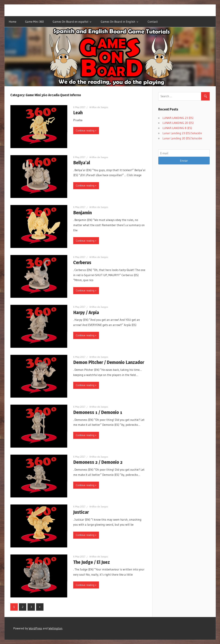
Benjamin (83, 213)
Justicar (81, 512)
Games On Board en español (70, 22)
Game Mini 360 (34, 22)
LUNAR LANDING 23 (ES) (178, 118)
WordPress (35, 628)
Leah (78, 113)
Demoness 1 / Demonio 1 (98, 412)
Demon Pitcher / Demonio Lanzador (109, 362)
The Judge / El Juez (92, 562)
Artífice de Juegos (99, 107)
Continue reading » (86, 131)
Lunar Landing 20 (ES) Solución (182, 138)
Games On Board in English (118, 22)
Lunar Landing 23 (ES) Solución (182, 133)
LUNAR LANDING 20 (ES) (178, 123)
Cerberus (82, 262)
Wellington (55, 628)
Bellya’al (82, 163)
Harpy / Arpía (86, 312)
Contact (153, 22)
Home (13, 22)
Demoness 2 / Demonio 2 (98, 462)
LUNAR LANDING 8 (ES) (177, 128)
